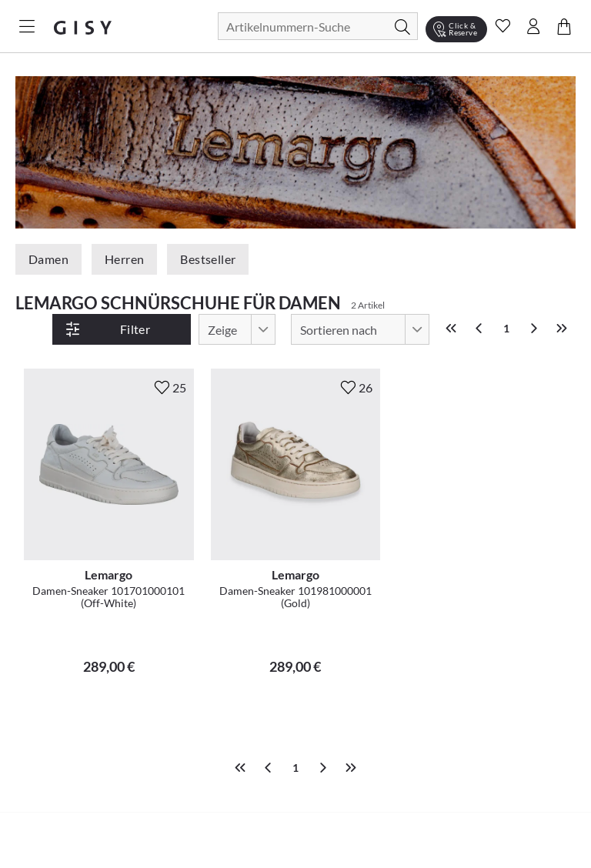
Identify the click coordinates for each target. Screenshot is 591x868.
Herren (124, 259)
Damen (48, 259)
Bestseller (208, 259)
